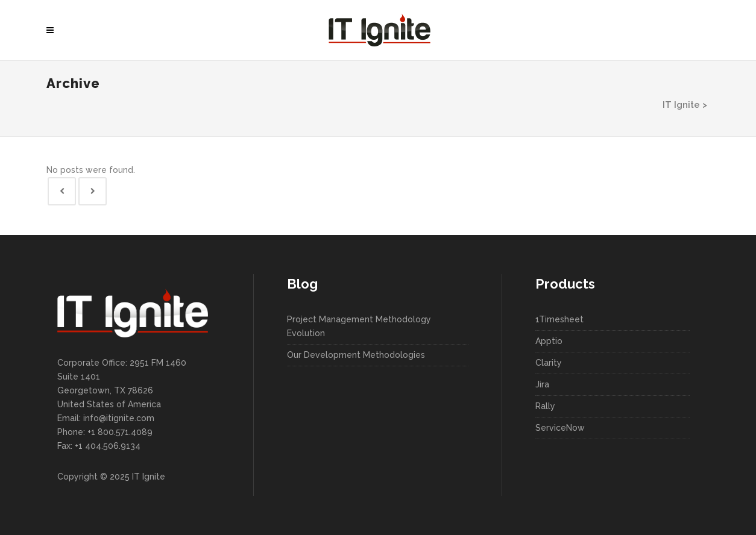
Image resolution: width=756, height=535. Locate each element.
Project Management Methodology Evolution (359, 326)
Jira (542, 384)
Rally (545, 406)
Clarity (549, 363)
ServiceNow (560, 428)
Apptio (549, 341)
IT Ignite (681, 105)
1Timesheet (559, 319)
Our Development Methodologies (356, 355)
